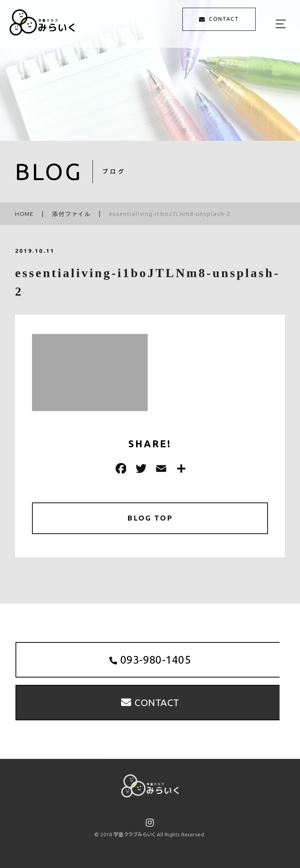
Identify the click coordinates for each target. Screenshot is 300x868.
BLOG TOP (150, 518)
